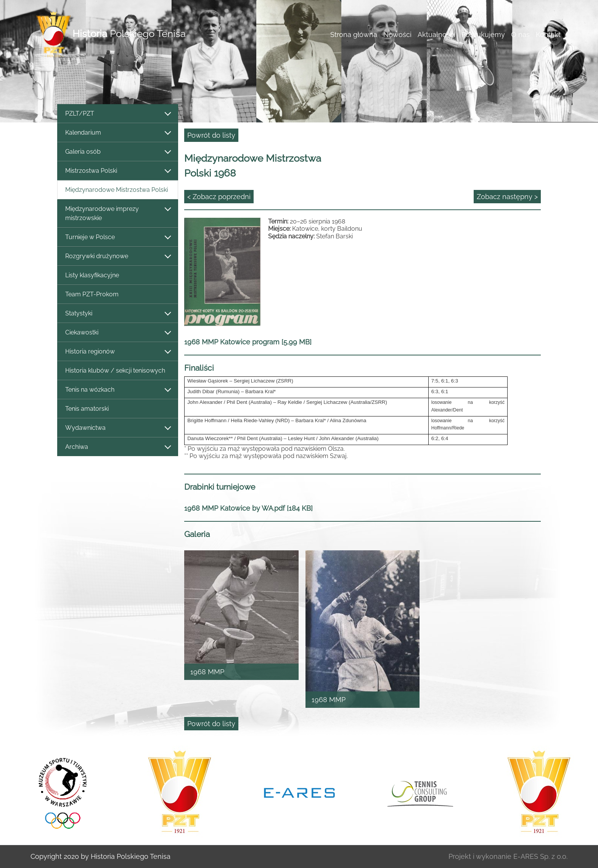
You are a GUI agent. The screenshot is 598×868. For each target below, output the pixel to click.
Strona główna (354, 35)
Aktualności (436, 35)
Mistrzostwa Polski (118, 171)
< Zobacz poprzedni (219, 197)
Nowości (397, 35)
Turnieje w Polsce (118, 237)
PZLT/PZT (118, 114)
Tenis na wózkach (118, 390)
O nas (520, 35)
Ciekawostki (118, 333)
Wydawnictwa (118, 428)
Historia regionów (118, 352)
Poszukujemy (483, 35)
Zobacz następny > (507, 197)
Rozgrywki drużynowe (118, 256)
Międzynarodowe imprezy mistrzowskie (118, 213)
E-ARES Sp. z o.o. (540, 856)
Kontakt (548, 35)
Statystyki (118, 314)
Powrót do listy (211, 135)
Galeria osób (118, 152)
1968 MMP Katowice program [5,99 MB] (248, 342)
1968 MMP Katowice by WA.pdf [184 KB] (248, 508)
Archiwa (118, 447)
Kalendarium (118, 133)
